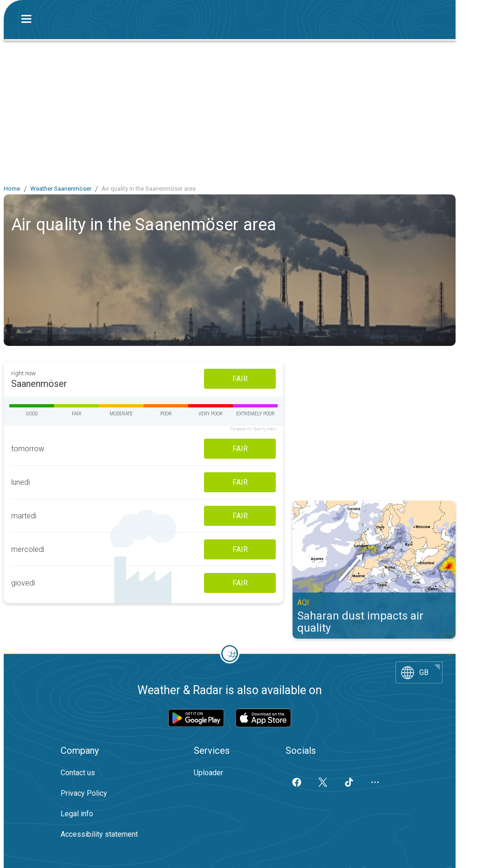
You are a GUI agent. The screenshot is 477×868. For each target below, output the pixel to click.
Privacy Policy (84, 793)
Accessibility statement (99, 834)
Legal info (77, 814)
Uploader (208, 773)
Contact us (78, 773)
